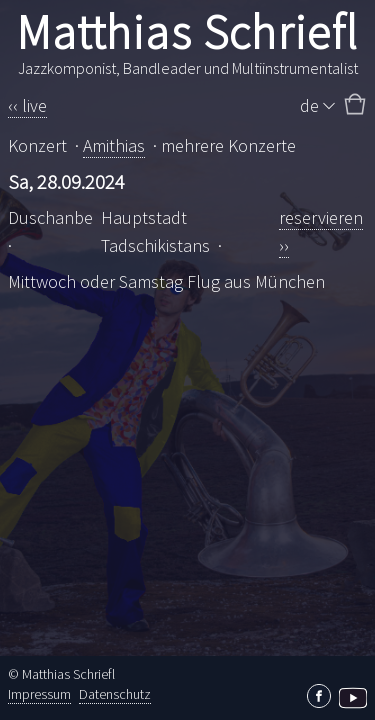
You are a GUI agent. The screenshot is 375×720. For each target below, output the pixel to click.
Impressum (39, 694)
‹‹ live (27, 105)
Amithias (114, 145)
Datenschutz (115, 694)
